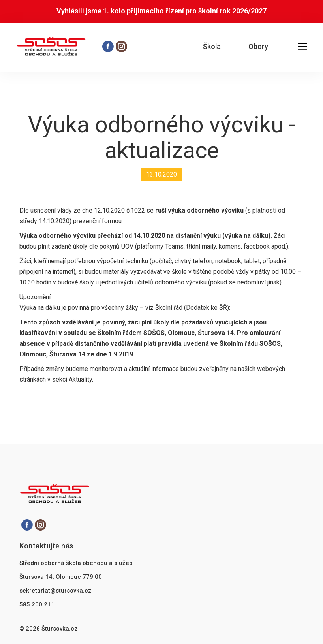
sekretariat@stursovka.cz (55, 591)
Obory (258, 46)
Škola (212, 46)
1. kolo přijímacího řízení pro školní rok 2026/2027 (185, 11)
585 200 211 (37, 604)
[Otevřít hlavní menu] (302, 48)
